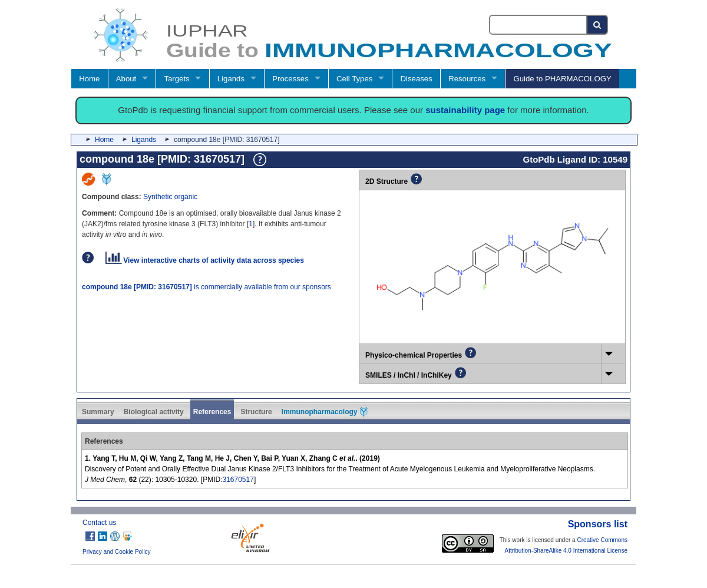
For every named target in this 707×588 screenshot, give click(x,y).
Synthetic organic (170, 197)
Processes (290, 79)
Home (89, 79)
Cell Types (354, 79)
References (212, 412)
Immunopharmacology (325, 412)
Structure (256, 412)
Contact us (99, 523)
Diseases (417, 79)
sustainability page (465, 110)
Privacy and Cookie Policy (117, 552)
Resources (467, 79)
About (126, 79)
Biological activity (154, 412)
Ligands (231, 79)
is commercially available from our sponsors (207, 287)
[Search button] (598, 25)
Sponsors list (598, 524)
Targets (176, 79)
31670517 (238, 480)
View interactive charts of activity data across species (205, 260)
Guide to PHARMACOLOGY (562, 79)
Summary (98, 412)
